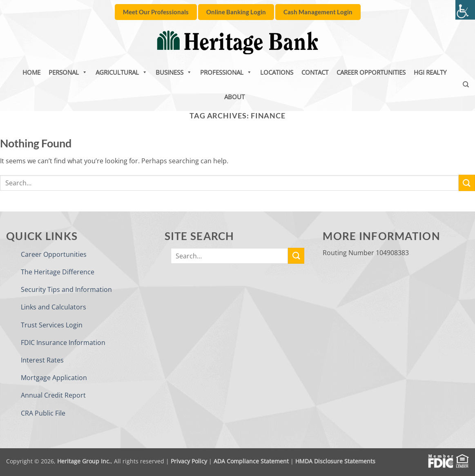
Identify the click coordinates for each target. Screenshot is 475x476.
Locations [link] (277, 72)
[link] (465, 10)
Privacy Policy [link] (189, 461)
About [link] (234, 97)
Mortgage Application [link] (54, 378)
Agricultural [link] (122, 72)
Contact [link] (315, 72)
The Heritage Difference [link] (58, 272)
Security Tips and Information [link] (66, 289)
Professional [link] (226, 72)
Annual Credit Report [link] (53, 395)
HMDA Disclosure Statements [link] (335, 461)
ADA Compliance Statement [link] (251, 461)
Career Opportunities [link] (371, 72)
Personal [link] (68, 72)
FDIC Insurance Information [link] (63, 343)
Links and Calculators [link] (54, 307)
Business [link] (174, 72)
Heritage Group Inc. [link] (84, 461)
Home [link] (31, 72)
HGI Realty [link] (430, 72)
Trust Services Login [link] (52, 325)
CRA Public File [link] (43, 413)
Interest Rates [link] (42, 360)
